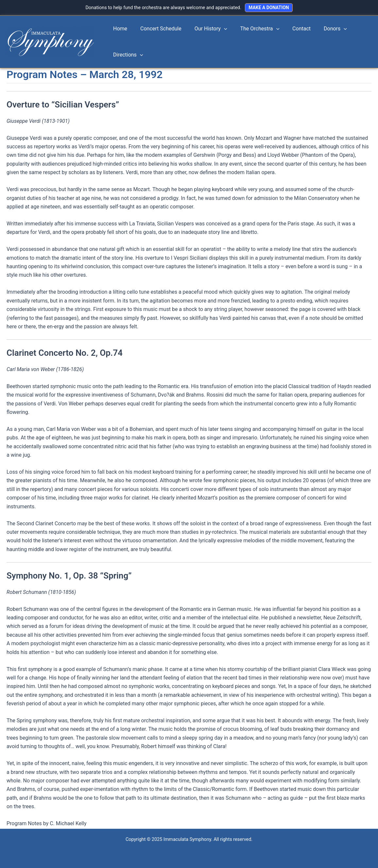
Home (119, 29)
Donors (321, 29)
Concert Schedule (157, 29)
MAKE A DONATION (269, 8)
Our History (204, 29)
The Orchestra (250, 29)
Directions (127, 55)
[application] (217, 29)
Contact (290, 29)
